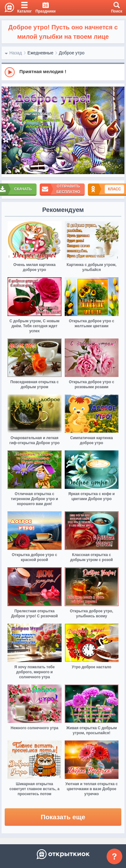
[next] (118, 130)
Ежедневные (40, 53)
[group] (63, 72)
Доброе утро (72, 53)
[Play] (10, 72)
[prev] (8, 130)
